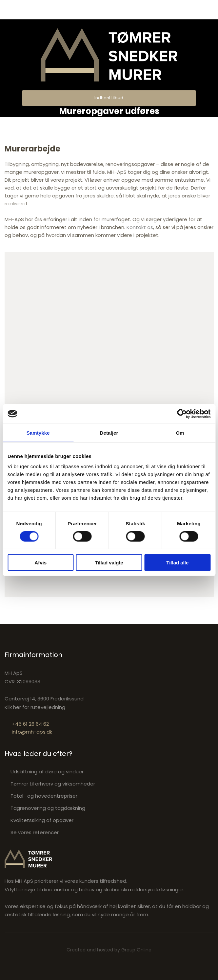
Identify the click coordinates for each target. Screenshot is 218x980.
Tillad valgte (109, 563)
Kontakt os (140, 227)
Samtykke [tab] (38, 433)
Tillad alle (177, 563)
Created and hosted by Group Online (109, 950)
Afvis (40, 563)
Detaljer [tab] (109, 433)
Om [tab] (180, 433)
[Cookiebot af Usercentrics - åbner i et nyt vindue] (182, 414)
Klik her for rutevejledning (35, 707)
